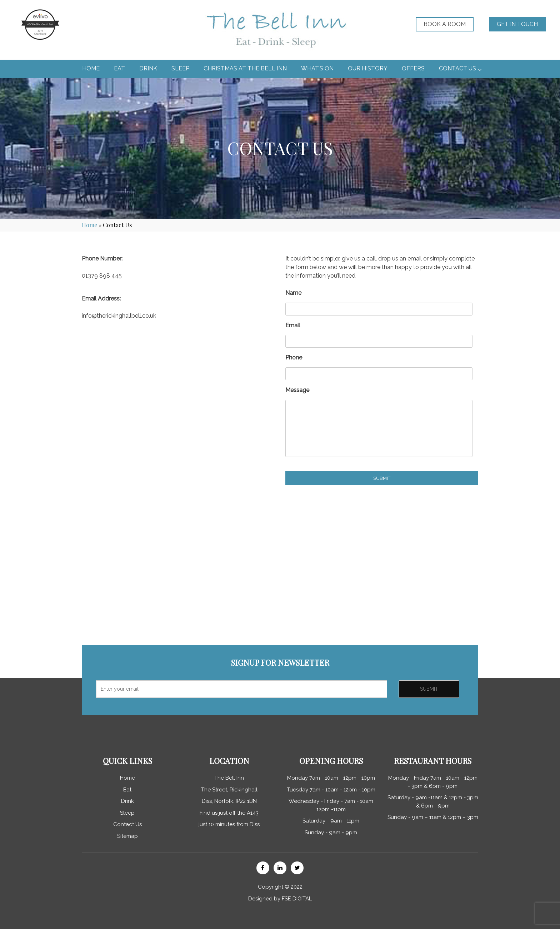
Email (293, 325)
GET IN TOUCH (517, 24)
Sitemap (127, 836)
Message (297, 390)
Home (89, 225)
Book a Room (445, 24)
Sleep (127, 813)
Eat (127, 790)
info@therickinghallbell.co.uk (119, 316)
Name (293, 293)
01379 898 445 (102, 276)
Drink (127, 801)
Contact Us (127, 824)
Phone (294, 357)
